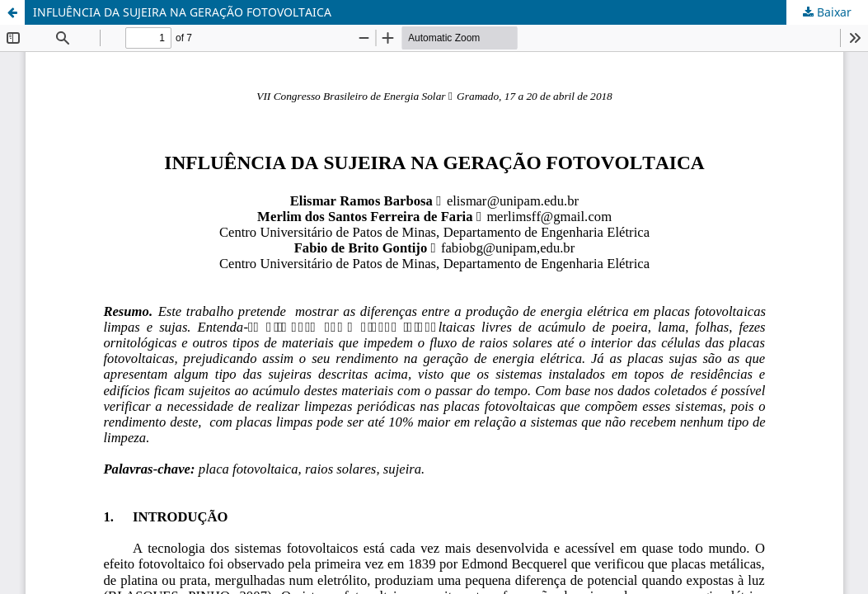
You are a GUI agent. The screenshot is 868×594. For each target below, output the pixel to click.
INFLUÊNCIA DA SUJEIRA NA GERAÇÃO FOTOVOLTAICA (182, 12)
